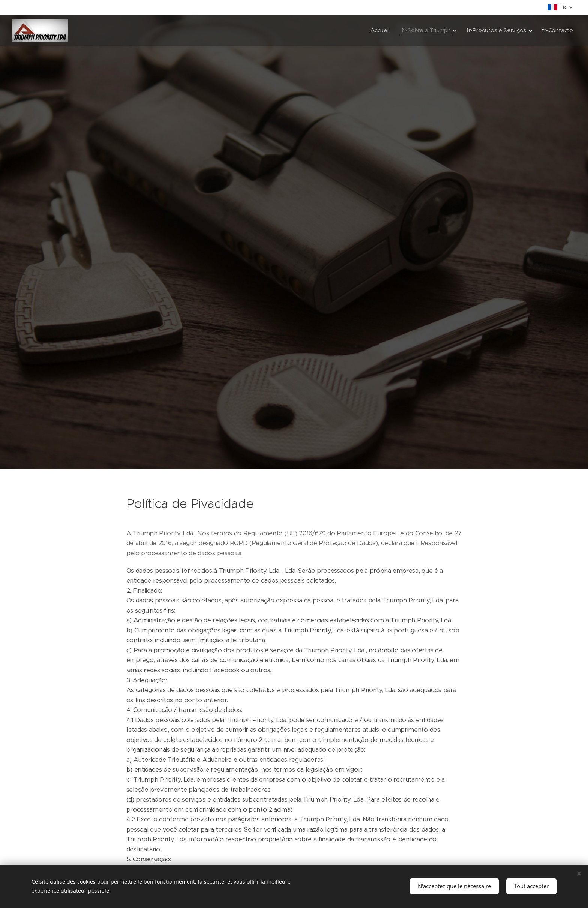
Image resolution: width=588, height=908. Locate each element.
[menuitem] (378, 30)
